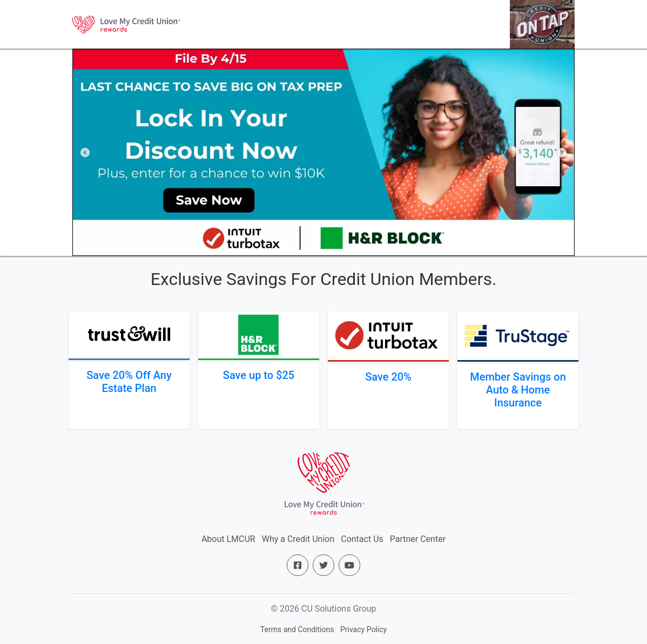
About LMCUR (228, 539)
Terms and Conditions (297, 629)
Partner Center (418, 539)
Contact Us (362, 539)
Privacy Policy (363, 629)
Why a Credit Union (298, 539)
